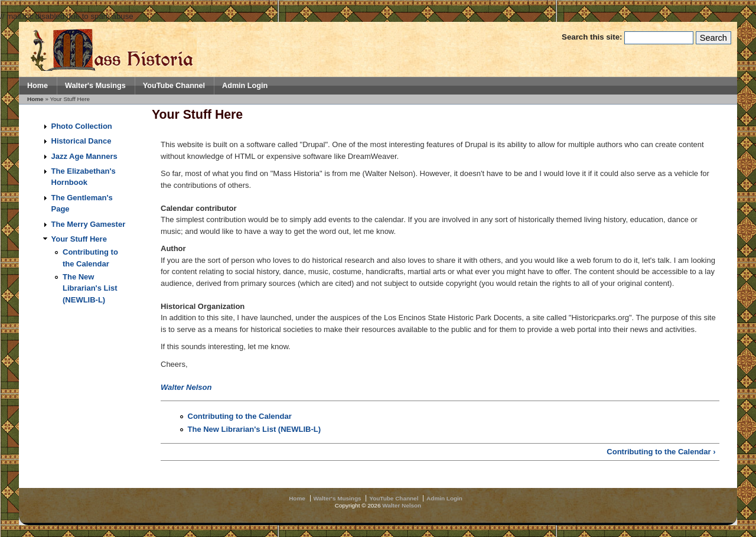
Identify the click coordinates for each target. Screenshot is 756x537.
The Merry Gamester (89, 224)
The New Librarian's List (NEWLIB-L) (90, 288)
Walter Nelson (186, 387)
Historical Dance (82, 141)
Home (38, 86)
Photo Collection (82, 126)
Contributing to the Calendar (240, 416)
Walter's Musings (95, 86)
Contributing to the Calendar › (661, 452)
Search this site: (593, 37)
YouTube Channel (174, 86)
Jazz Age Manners (84, 156)
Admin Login (245, 86)
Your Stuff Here (79, 239)
